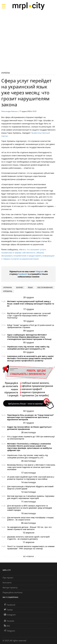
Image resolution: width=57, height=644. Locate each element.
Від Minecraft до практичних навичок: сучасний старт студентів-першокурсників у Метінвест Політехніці (29, 316)
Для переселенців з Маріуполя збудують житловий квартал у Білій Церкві (30, 488)
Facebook (23, 274)
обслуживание (45, 287)
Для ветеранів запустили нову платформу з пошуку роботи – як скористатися (30, 519)
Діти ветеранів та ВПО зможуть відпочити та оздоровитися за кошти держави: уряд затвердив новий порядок (30, 508)
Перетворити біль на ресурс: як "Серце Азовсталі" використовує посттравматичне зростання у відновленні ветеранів (31, 417)
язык (30, 287)
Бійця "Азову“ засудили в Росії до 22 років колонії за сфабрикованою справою (31, 326)
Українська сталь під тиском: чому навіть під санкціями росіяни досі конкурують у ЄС (28, 348)
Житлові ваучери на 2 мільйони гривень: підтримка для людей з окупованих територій (31, 497)
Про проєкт (8, 578)
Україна (6, 73)
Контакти (7, 583)
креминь (8, 291)
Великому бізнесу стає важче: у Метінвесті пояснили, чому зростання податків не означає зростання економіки (31, 467)
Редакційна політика (12, 592)
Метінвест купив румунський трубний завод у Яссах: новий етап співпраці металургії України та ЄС (31, 304)
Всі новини (29, 556)
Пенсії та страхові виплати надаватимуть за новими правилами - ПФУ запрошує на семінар (31, 547)
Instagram (10, 615)
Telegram (40, 271)
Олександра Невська (9, 111)
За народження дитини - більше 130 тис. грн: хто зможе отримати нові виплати (29, 528)
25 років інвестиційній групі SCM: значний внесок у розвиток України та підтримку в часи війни (31, 478)
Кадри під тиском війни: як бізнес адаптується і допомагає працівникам (30, 428)
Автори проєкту (10, 587)
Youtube (9, 621)
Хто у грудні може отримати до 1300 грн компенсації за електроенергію (31, 438)
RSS (7, 626)
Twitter (8, 610)
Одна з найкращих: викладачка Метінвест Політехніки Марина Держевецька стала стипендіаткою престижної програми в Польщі (29, 337)
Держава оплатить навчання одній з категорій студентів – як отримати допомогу (28, 538)
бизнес (20, 287)
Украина (8, 287)
